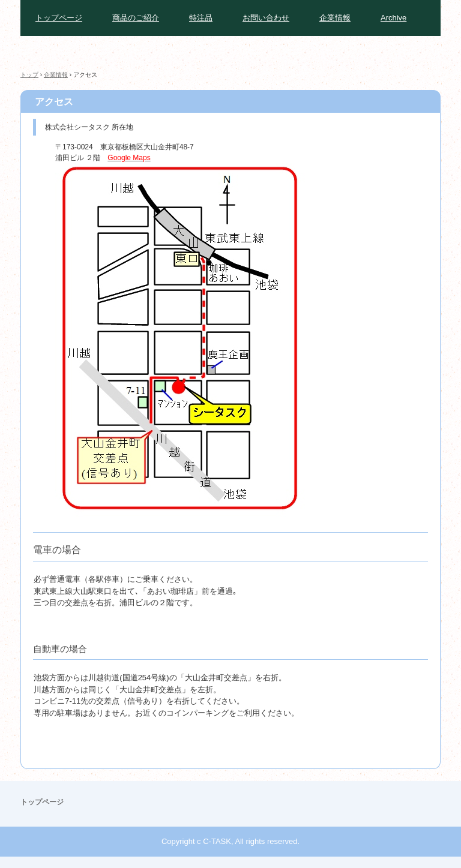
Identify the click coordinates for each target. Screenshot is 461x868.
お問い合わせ (266, 18)
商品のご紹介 (136, 18)
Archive (393, 18)
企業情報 (335, 18)
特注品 (201, 18)
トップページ (59, 18)
